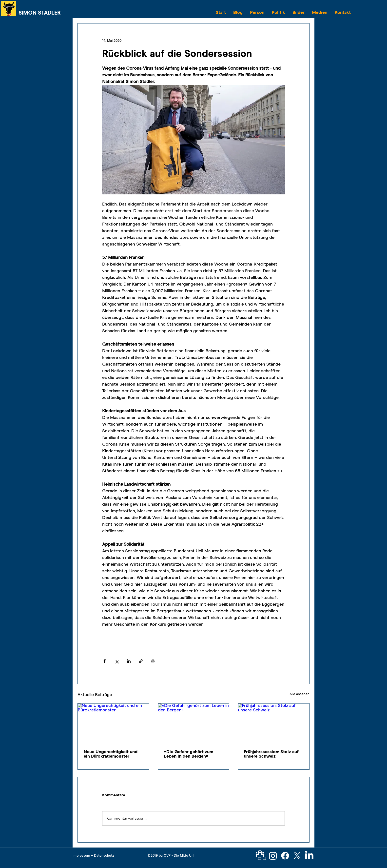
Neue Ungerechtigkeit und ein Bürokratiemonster (111, 754)
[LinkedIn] (309, 856)
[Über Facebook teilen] (105, 661)
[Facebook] (285, 856)
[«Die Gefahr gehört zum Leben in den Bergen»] (194, 723)
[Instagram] (273, 856)
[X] (297, 856)
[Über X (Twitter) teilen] (117, 661)
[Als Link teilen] (141, 661)
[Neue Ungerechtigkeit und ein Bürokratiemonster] (113, 723)
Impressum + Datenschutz (93, 856)
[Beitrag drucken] (153, 661)
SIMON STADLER (40, 13)
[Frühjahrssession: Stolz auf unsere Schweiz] (274, 723)
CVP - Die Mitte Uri (179, 856)
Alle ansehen (300, 694)
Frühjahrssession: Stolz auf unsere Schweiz (271, 754)
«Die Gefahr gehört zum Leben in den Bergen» (189, 754)
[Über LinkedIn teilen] (129, 661)
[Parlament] (261, 856)
